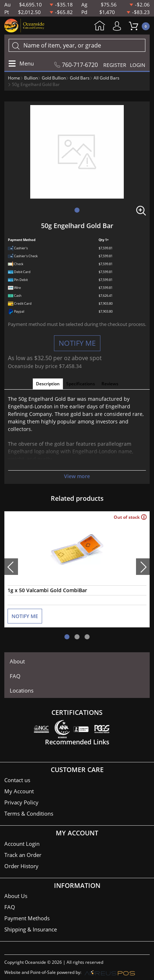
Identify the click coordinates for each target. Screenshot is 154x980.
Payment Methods (27, 918)
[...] (77, 45)
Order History (21, 866)
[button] (77, 210)
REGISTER (115, 65)
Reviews (110, 384)
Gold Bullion (54, 78)
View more (77, 476)
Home (100, 26)
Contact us (17, 780)
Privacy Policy (21, 802)
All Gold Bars (107, 78)
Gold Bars (80, 78)
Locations (22, 690)
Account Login (22, 844)
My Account (119, 26)
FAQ (15, 676)
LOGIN (138, 65)
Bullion (31, 78)
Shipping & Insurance (31, 929)
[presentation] (11, 567)
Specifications (81, 384)
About (17, 661)
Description (48, 384)
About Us (16, 896)
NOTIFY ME (77, 343)
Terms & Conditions (29, 813)
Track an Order (23, 855)
